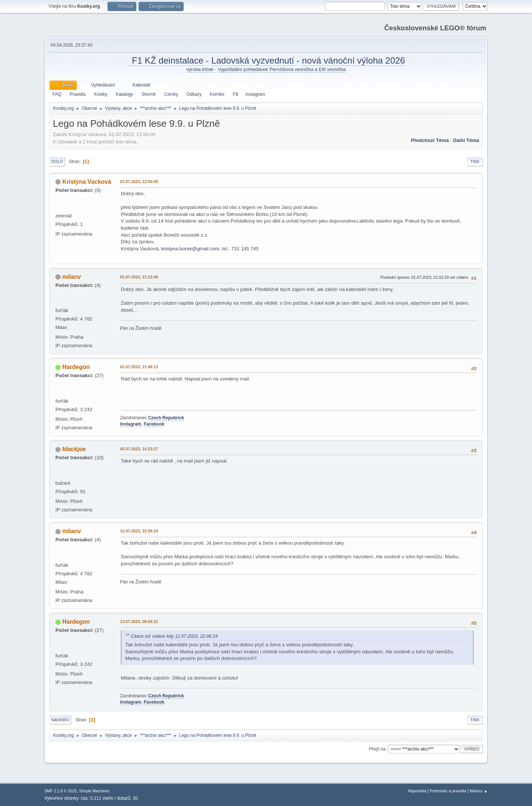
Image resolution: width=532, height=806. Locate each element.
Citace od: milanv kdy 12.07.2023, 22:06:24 (174, 636)
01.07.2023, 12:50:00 (139, 182)
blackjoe (74, 449)
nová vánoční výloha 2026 (353, 60)
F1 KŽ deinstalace (166, 60)
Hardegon (76, 367)
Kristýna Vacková (86, 182)
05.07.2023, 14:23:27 (139, 449)
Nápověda (417, 791)
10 (99, 458)
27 (99, 375)
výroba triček (200, 69)
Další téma (466, 140)
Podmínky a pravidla (448, 791)
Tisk (475, 162)
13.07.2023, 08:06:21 (139, 622)
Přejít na (377, 749)
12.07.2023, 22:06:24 (139, 531)
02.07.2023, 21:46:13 (139, 367)
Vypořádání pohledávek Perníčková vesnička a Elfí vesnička (282, 69)
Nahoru (60, 720)
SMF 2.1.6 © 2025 (61, 791)
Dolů (57, 162)
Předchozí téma (430, 140)
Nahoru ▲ (479, 791)
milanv (71, 277)
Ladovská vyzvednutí (254, 60)
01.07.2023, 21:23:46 (139, 277)
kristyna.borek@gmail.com (190, 249)
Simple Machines (94, 791)
